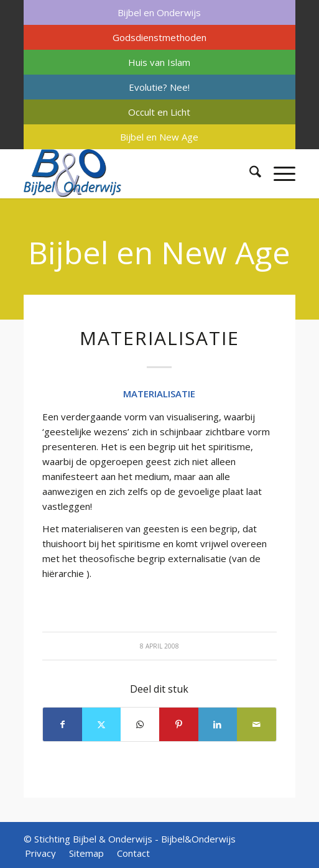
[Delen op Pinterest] (178, 724)
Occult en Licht (159, 112)
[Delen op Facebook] (62, 724)
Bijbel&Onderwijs (198, 839)
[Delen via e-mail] (256, 724)
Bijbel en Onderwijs (159, 12)
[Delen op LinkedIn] (218, 724)
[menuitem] (159, 12)
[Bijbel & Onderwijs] (132, 173)
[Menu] (278, 173)
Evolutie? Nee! (159, 87)
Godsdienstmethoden (159, 37)
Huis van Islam (159, 62)
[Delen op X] (101, 724)
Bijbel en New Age (159, 137)
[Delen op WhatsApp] (140, 724)
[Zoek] (249, 173)
